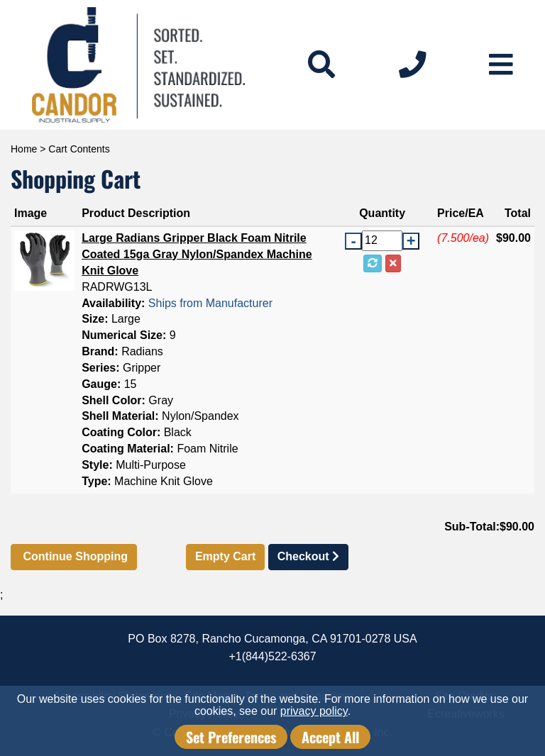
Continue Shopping (74, 556)
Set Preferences (231, 737)
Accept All (330, 737)
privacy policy (314, 711)
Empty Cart (225, 556)
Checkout (308, 556)
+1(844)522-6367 (272, 656)
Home (24, 149)
